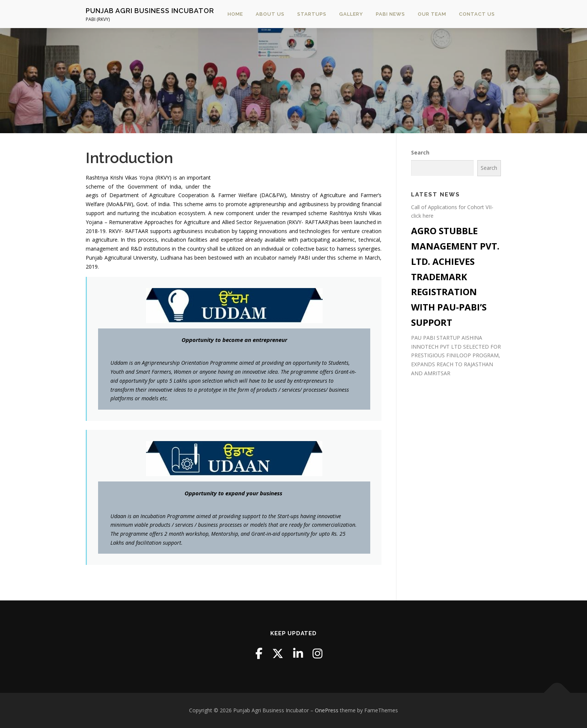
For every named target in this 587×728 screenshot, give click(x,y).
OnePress (327, 710)
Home (235, 14)
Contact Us (477, 14)
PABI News (390, 14)
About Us (270, 14)
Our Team (432, 14)
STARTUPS (312, 14)
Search (420, 152)
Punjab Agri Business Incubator (150, 11)
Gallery (351, 14)
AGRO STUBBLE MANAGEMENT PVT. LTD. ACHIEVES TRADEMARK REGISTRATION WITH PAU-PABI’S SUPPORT (455, 276)
